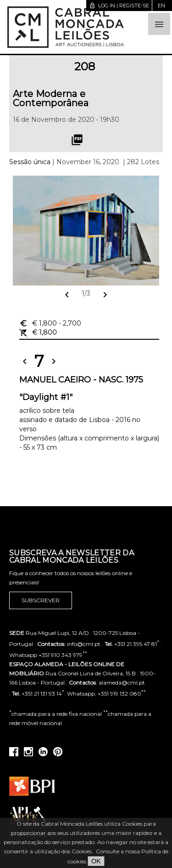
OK (96, 861)
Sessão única (30, 162)
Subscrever (41, 600)
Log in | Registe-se (119, 6)
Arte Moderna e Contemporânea (51, 98)
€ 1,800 (50, 323)
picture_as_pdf (77, 140)
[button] (159, 24)
